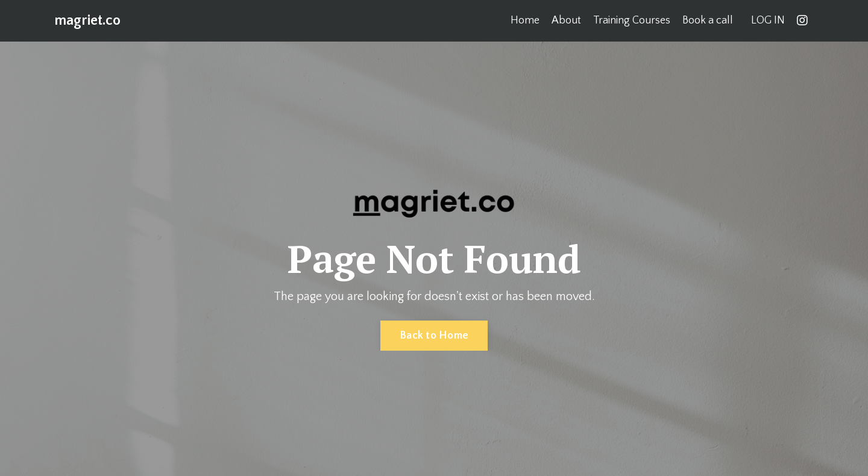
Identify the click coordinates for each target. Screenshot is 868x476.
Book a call (708, 20)
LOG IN (768, 20)
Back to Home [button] (434, 336)
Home (525, 20)
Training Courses (632, 20)
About (566, 20)
